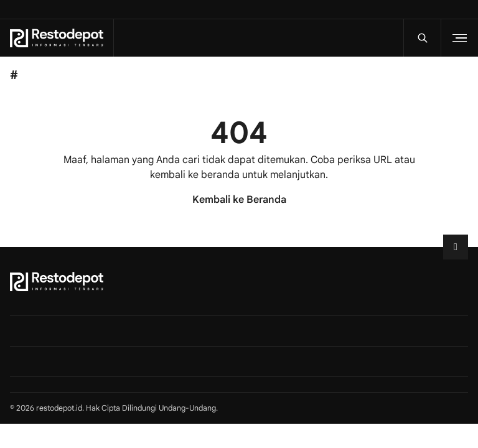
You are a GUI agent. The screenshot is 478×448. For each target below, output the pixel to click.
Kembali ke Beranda (239, 200)
